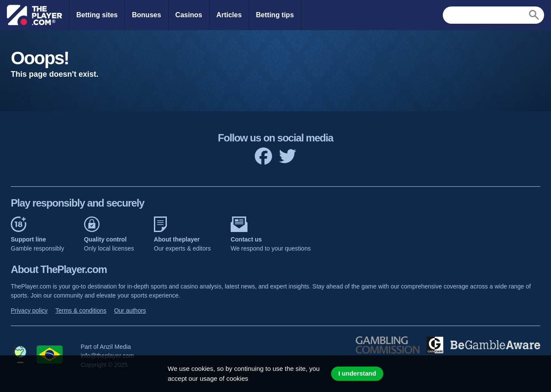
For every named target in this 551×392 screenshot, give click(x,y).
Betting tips (275, 15)
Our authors (130, 310)
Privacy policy (29, 310)
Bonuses (147, 15)
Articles (229, 15)
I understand (357, 373)
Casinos (189, 15)
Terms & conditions (81, 310)
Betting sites (97, 15)
